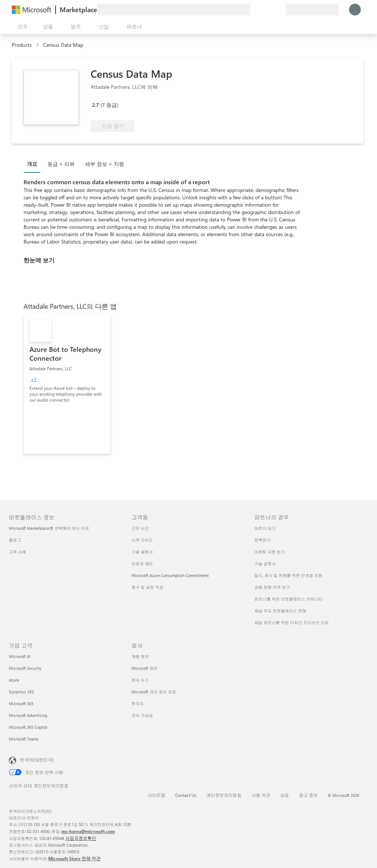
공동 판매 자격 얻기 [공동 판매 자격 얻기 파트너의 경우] (272, 587)
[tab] (34, 164)
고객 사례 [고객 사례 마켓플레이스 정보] (17, 552)
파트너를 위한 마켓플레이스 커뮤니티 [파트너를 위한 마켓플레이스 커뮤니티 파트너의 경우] (288, 599)
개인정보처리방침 (224, 795)
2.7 (96, 105)
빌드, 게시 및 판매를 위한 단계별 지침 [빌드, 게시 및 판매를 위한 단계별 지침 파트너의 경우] (288, 575)
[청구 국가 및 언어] (312, 10)
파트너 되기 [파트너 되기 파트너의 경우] (265, 528)
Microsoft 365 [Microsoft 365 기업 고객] (21, 703)
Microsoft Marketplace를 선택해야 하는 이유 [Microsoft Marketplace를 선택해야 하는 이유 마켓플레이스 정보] (49, 528)
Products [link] (22, 45)
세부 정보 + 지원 (105, 164)
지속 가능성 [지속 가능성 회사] (142, 715)
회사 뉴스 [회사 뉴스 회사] (140, 680)
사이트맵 (156, 795)
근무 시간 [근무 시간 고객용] (140, 528)
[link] (67, 384)
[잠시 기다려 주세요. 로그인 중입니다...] (355, 10)
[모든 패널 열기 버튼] (21, 27)
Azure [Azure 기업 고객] (14, 680)
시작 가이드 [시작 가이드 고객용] (142, 540)
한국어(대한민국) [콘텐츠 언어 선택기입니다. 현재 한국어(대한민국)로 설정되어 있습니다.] (37, 760)
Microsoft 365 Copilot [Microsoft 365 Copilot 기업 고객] (28, 727)
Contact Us (186, 795)
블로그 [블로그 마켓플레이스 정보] (15, 540)
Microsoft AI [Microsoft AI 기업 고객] (20, 656)
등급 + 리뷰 (61, 164)
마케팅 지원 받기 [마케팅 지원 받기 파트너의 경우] (270, 552)
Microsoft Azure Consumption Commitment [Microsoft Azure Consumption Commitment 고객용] (170, 575)
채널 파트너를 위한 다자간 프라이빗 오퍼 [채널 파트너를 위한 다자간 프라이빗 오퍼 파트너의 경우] (292, 622)
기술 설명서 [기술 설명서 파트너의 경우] (265, 563)
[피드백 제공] (253, 10)
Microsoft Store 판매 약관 (74, 858)
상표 (285, 795)
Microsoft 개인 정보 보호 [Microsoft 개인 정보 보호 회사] (154, 692)
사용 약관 (261, 795)
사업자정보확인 (81, 838)
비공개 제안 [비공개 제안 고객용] (142, 563)
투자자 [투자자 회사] (138, 703)
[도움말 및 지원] (262, 10)
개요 (32, 164)
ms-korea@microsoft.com (88, 831)
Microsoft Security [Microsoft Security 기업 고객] (25, 668)
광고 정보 (308, 795)
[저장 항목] (271, 10)
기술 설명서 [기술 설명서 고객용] (142, 552)
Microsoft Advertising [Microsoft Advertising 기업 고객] (28, 715)
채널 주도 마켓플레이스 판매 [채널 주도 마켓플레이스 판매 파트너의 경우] (280, 611)
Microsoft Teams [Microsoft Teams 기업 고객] (24, 739)
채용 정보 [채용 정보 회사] (140, 656)
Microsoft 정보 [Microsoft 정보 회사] (145, 668)
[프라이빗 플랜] (280, 10)
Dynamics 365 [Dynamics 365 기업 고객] (21, 692)
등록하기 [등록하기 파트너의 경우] (263, 540)
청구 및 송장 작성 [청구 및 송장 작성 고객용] (147, 587)
